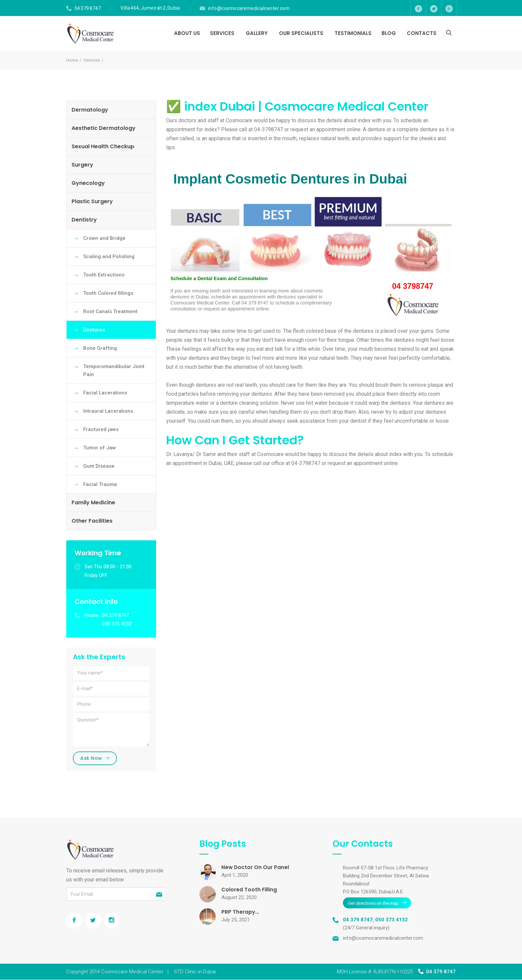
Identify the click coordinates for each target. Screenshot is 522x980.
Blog (389, 33)
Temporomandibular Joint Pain (114, 370)
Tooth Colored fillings (108, 293)
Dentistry (84, 220)
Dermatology (90, 110)
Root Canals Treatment (110, 311)
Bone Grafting (100, 348)
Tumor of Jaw (100, 448)
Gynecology (88, 183)
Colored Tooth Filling (250, 891)
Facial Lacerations (105, 393)
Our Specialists (301, 33)
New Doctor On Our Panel (256, 868)
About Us (187, 33)
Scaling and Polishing (109, 256)
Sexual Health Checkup (103, 146)
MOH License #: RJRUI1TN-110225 (375, 972)
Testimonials (353, 33)
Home (72, 60)
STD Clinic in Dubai (195, 972)
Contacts (422, 33)
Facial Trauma (100, 484)
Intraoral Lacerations (108, 411)
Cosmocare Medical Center (132, 972)
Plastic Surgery (92, 201)
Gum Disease (99, 466)
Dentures (94, 330)
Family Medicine (93, 502)
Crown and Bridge (104, 238)
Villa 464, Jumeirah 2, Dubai (150, 8)
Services (222, 33)
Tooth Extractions (104, 275)
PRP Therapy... (241, 913)
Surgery (82, 165)
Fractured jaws (101, 429)
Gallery (257, 33)
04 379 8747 (88, 8)
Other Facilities (92, 521)
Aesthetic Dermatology (104, 128)
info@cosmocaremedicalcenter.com (249, 8)
